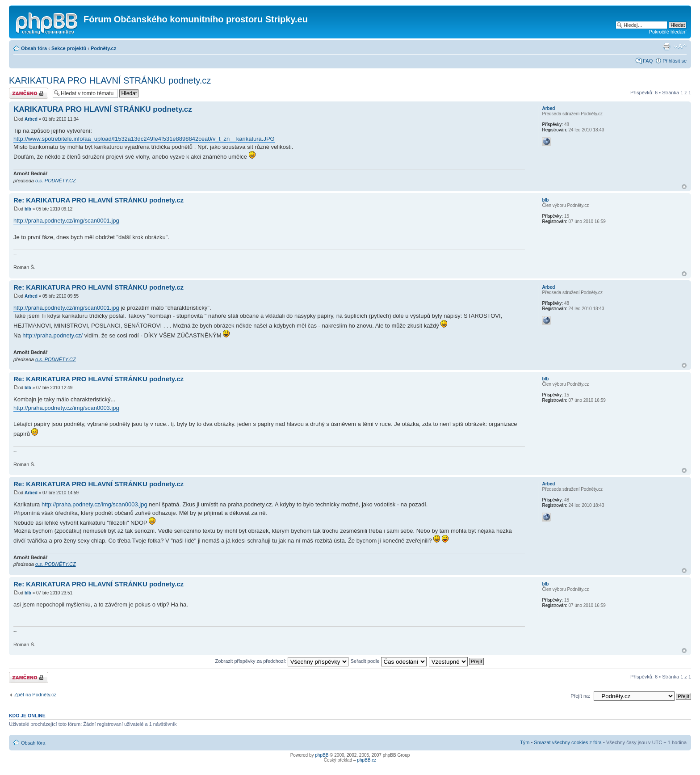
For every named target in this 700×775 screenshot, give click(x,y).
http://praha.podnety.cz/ (52, 335)
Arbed (31, 119)
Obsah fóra (34, 48)
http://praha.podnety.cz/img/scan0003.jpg (66, 408)
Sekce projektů (69, 48)
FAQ (648, 61)
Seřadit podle (389, 661)
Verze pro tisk (666, 46)
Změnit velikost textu (680, 46)
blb (28, 209)
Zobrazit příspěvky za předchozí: (282, 661)
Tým (525, 742)
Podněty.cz (103, 48)
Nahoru (684, 187)
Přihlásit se (675, 61)
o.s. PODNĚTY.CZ (56, 181)
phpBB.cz (367, 760)
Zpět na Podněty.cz (35, 695)
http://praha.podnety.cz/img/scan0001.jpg (66, 221)
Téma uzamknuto (29, 93)
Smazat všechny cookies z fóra (568, 742)
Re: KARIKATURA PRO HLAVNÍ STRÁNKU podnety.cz (99, 200)
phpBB (322, 755)
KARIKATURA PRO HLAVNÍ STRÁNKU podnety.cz (110, 80)
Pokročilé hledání (668, 32)
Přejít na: (580, 696)
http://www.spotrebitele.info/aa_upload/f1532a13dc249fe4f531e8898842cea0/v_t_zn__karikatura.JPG (144, 139)
